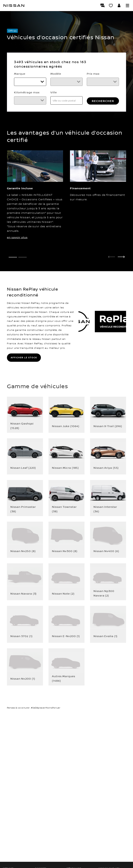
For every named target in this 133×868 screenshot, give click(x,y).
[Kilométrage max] (94, 100)
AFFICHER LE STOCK (24, 374)
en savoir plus (17, 254)
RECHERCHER (94, 118)
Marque (20, 74)
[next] (121, 273)
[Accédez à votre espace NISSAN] (119, 6)
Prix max (20, 92)
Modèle (74, 74)
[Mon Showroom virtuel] (111, 6)
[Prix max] (39, 100)
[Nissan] (14, 6)
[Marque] (39, 82)
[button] (127, 6)
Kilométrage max (81, 92)
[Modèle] (94, 82)
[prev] (112, 273)
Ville (17, 109)
